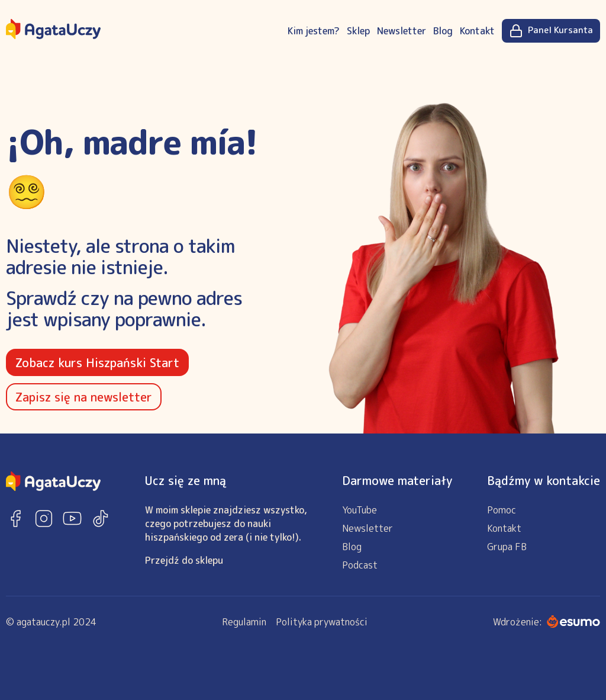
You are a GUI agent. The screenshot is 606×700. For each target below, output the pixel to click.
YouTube (360, 510)
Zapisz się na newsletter (84, 397)
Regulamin (244, 622)
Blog (443, 31)
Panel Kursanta (551, 31)
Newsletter (402, 31)
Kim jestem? (314, 31)
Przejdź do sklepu (184, 560)
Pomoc (502, 510)
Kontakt (477, 31)
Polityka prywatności (322, 622)
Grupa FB (507, 547)
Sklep (358, 31)
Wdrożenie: (547, 622)
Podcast (360, 565)
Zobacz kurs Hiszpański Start (97, 362)
